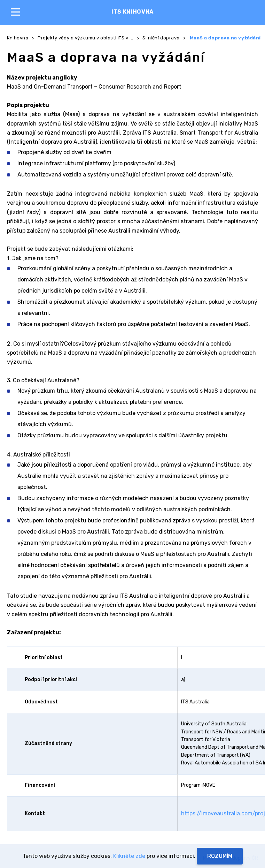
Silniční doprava (161, 38)
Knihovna (18, 38)
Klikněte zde (129, 856)
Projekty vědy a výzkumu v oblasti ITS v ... (85, 38)
